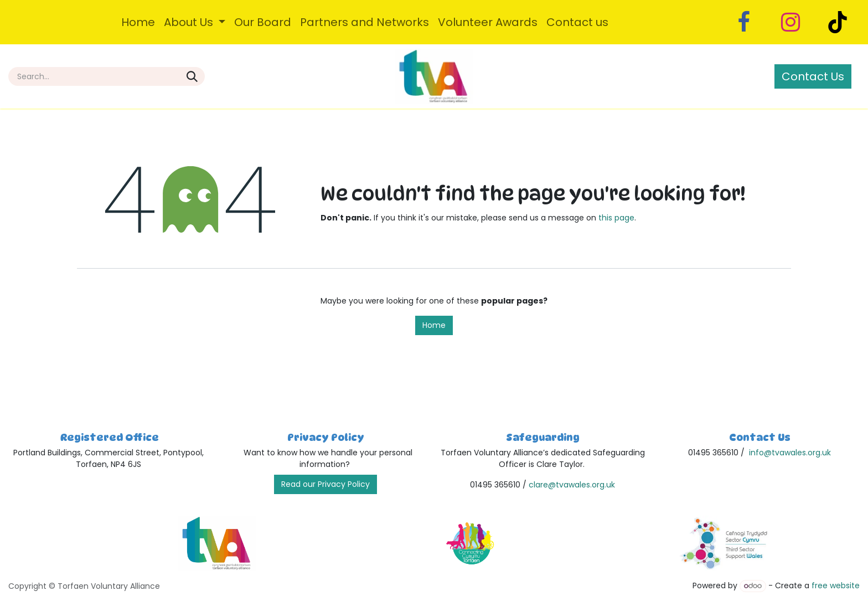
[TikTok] (838, 22)
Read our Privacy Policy (325, 484)
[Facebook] (743, 22)
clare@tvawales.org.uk (572, 485)
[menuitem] (138, 22)
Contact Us (813, 76)
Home (434, 325)
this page (616, 218)
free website (836, 585)
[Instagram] (790, 22)
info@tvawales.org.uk (790, 453)
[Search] (192, 76)
